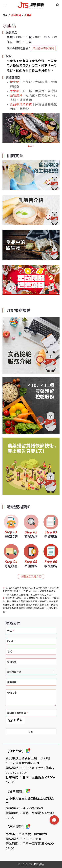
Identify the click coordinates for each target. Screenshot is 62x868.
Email (11, 641)
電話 (10, 651)
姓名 (10, 631)
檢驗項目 (16, 15)
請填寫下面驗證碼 (17, 713)
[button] (54, 820)
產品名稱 (13, 682)
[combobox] (31, 672)
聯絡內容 (12, 693)
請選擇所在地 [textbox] (14, 672)
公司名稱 (12, 662)
